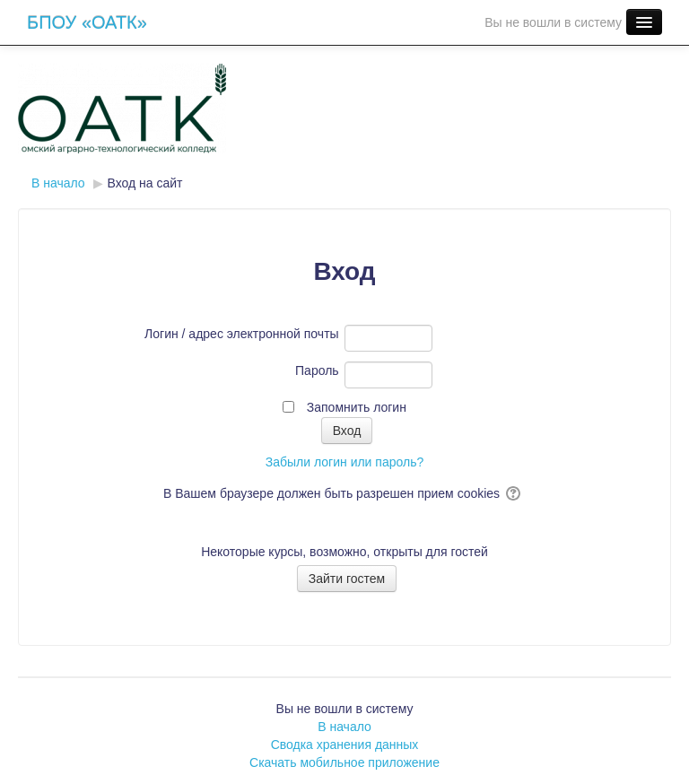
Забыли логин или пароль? (344, 462)
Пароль (317, 370)
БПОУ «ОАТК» (87, 22)
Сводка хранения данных (345, 745)
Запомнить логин (357, 407)
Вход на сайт (145, 183)
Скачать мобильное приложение (344, 762)
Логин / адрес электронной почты (242, 334)
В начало (344, 727)
